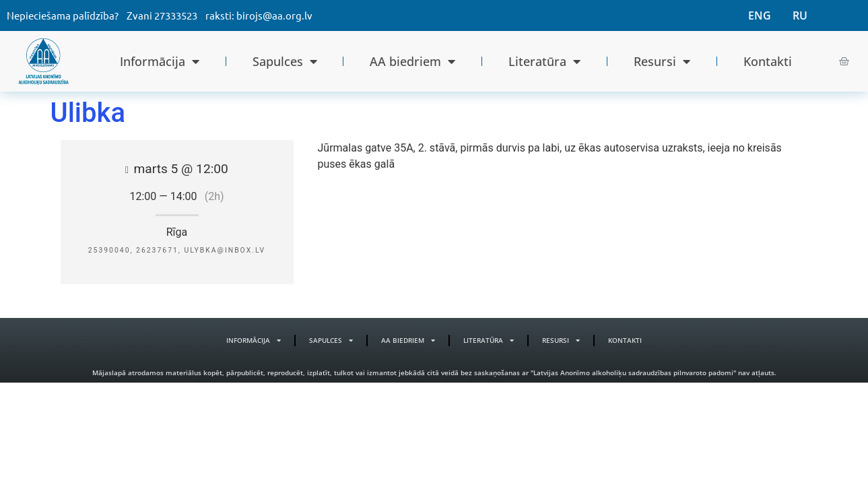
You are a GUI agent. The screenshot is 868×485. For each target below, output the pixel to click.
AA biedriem (412, 61)
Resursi (662, 61)
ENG (760, 15)
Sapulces (285, 61)
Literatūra (544, 61)
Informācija (160, 61)
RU (800, 15)
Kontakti (768, 61)
